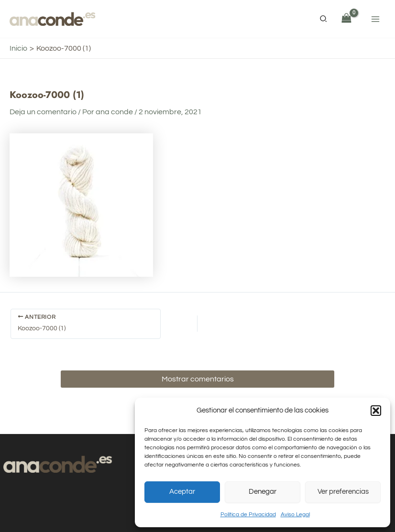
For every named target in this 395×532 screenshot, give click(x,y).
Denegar (263, 492)
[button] (376, 411)
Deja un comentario (43, 112)
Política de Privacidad (248, 515)
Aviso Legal (295, 515)
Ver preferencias (343, 492)
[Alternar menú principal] (375, 19)
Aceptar (182, 492)
